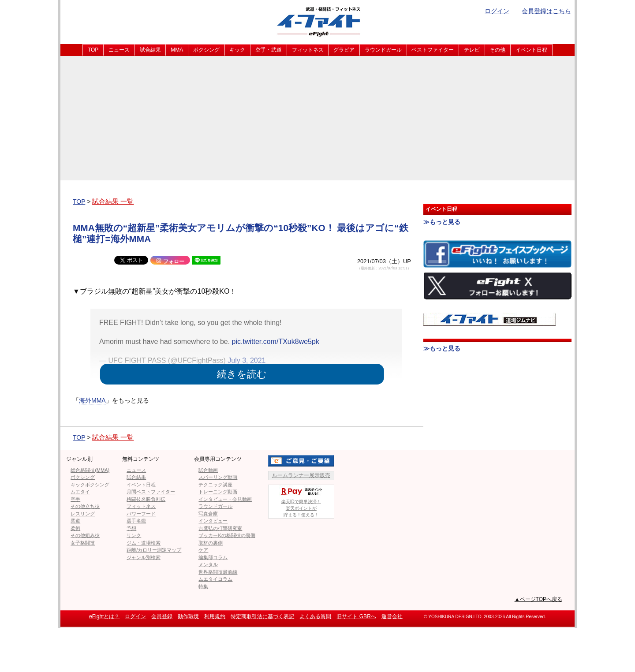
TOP (93, 50)
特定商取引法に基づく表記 (262, 616)
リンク (134, 535)
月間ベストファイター (151, 492)
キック (237, 50)
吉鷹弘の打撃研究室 (220, 528)
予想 (131, 528)
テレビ (472, 50)
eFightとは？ (104, 616)
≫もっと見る (442, 222)
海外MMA (92, 400)
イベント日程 (531, 50)
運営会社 (392, 616)
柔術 (75, 528)
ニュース (119, 50)
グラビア (344, 50)
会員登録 (162, 616)
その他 (497, 50)
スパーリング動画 (218, 477)
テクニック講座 (215, 485)
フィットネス (308, 50)
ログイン (497, 11)
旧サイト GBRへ (356, 616)
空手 (75, 499)
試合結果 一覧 (113, 201)
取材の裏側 (211, 543)
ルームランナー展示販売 (301, 475)
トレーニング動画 (218, 492)
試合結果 (150, 50)
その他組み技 (85, 535)
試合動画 (208, 470)
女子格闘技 (83, 543)
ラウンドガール (383, 50)
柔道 (75, 521)
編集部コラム (213, 557)
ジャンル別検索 (144, 557)
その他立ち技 (85, 506)
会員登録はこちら (546, 11)
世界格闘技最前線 (218, 572)
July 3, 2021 (247, 360)
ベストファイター (433, 50)
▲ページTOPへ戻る (538, 599)
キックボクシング (90, 485)
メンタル (208, 564)
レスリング (83, 514)
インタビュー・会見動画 (225, 499)
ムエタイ (80, 492)
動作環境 (188, 616)
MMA (177, 50)
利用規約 (215, 616)
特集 (203, 586)
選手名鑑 (136, 521)
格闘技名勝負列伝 (146, 499)
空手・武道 (269, 50)
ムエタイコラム (215, 579)
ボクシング (206, 50)
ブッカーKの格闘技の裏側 (227, 535)
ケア (203, 550)
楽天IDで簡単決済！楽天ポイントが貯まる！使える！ (301, 501)
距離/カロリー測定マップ (154, 550)
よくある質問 (315, 616)
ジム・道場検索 (144, 543)
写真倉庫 (208, 514)
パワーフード (141, 514)
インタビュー (213, 521)
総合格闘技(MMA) (90, 470)
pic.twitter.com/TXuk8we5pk (276, 342)
